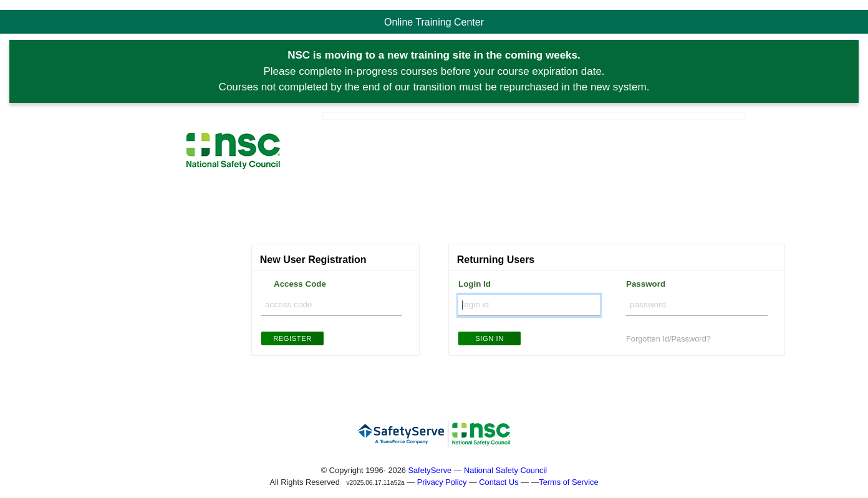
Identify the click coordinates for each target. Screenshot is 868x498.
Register (292, 338)
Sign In (489, 338)
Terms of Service (568, 482)
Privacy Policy (442, 482)
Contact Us (499, 482)
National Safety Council (505, 470)
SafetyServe (430, 470)
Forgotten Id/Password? (668, 339)
